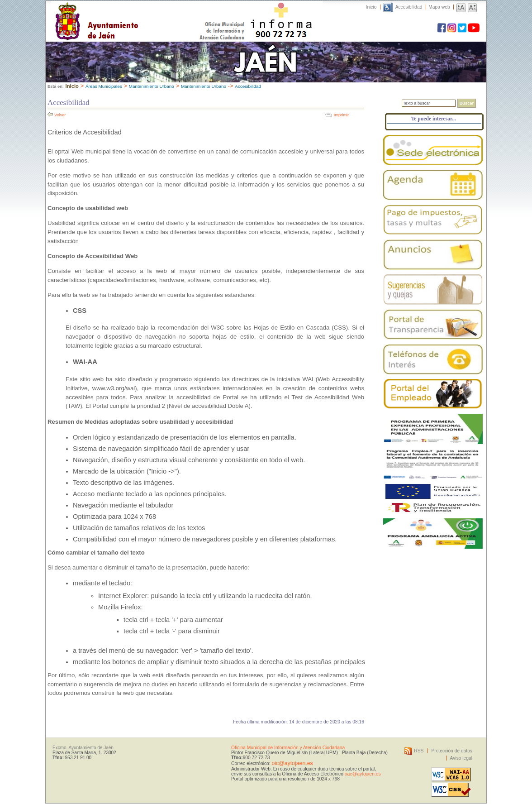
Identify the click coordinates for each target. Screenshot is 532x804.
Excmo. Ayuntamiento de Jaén (83, 748)
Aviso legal (461, 758)
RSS (419, 751)
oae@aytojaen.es (363, 774)
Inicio (371, 7)
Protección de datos (452, 751)
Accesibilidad (409, 7)
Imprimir (341, 115)
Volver (60, 115)
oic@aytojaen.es (292, 763)
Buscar (467, 103)
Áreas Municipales (104, 86)
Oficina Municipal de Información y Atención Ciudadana (288, 748)
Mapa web (439, 7)
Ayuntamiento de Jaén (136, 12)
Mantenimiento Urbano (152, 86)
